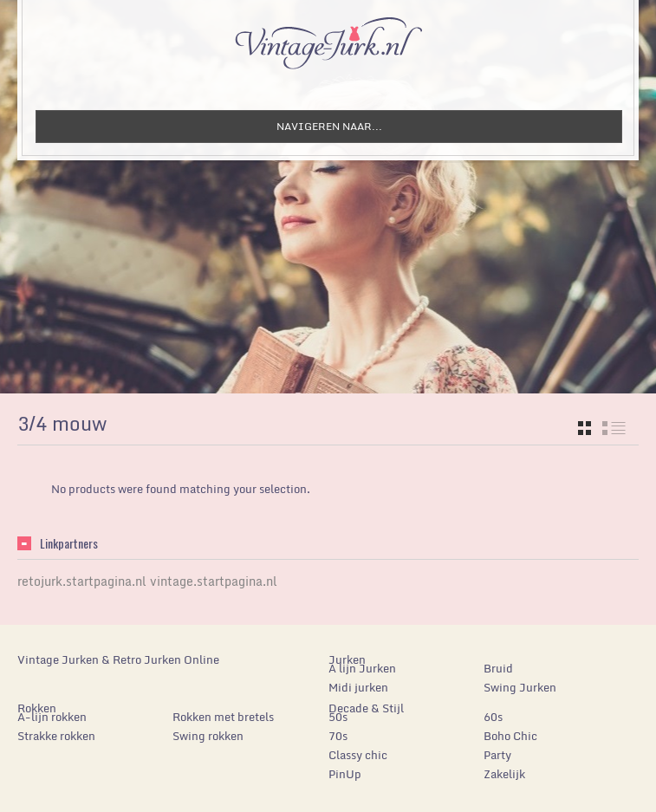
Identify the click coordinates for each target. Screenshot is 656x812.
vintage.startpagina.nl (214, 581)
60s (493, 717)
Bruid (498, 668)
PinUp (345, 774)
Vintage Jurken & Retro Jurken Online (118, 659)
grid (585, 428)
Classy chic (358, 755)
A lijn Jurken (362, 668)
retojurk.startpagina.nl (82, 581)
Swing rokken (208, 736)
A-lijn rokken (52, 717)
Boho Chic (510, 736)
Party (497, 755)
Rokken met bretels (223, 717)
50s (338, 717)
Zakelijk (504, 774)
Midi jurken (358, 687)
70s (338, 736)
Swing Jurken (520, 687)
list (614, 428)
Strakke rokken (56, 736)
